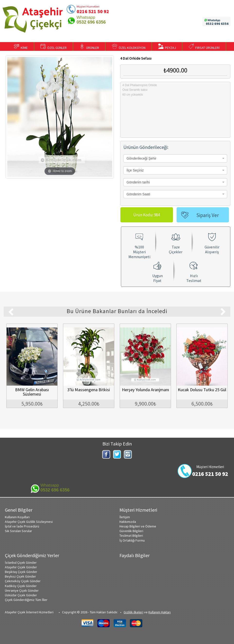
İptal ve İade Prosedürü (22, 526)
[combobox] (175, 158)
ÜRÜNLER (89, 47)
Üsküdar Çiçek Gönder (21, 595)
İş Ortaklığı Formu (132, 540)
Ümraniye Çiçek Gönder (22, 590)
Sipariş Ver (208, 215)
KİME (21, 47)
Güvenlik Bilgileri (131, 531)
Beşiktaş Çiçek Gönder (21, 572)
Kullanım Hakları (160, 612)
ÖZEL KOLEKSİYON (129, 47)
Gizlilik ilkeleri (133, 612)
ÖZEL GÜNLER (54, 47)
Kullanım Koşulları (17, 517)
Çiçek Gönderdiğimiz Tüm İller (26, 600)
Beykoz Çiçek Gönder (20, 576)
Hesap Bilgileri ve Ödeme (138, 526)
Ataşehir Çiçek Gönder (21, 567)
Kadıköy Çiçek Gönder (21, 586)
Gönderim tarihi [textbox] (138, 182)
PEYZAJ (167, 47)
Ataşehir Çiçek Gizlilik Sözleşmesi (29, 522)
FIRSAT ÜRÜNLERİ (204, 47)
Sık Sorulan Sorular (18, 531)
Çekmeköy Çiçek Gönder (23, 581)
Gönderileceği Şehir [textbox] (141, 158)
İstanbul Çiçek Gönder (21, 562)
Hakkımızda (128, 522)
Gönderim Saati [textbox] (138, 194)
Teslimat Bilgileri (131, 535)
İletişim (125, 517)
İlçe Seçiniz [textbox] (135, 170)
